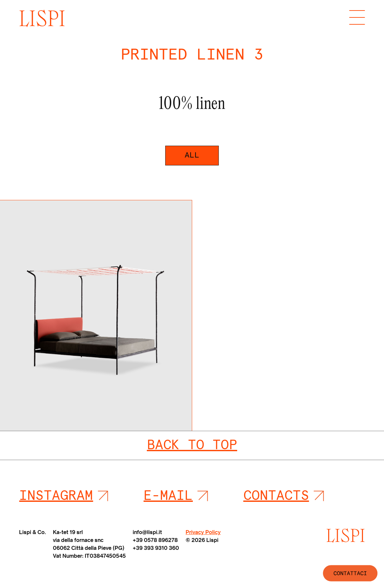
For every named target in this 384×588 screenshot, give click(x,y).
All (192, 155)
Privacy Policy (203, 532)
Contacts (276, 496)
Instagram (56, 496)
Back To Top (192, 445)
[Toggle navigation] (357, 18)
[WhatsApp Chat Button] (345, 573)
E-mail (168, 496)
